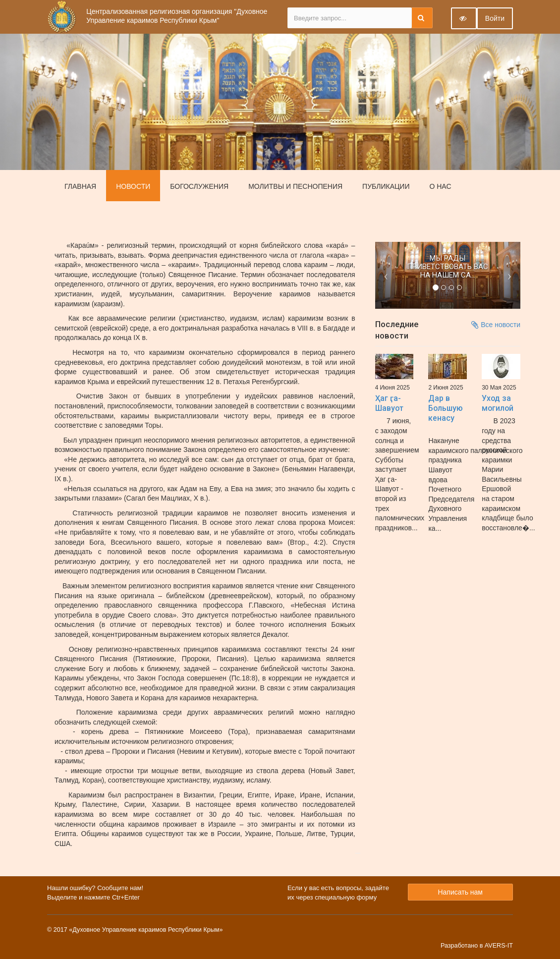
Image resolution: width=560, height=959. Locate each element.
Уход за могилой (498, 403)
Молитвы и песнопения (295, 186)
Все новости (496, 325)
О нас (440, 186)
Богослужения (199, 186)
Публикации (386, 186)
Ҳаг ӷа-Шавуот (389, 403)
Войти (495, 18)
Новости (133, 186)
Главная (80, 186)
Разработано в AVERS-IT (477, 946)
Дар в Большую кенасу (446, 408)
